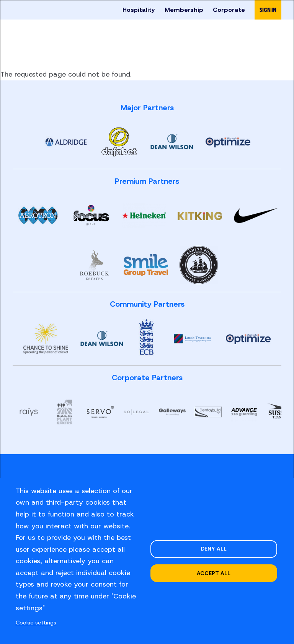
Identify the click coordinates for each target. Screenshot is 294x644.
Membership (184, 10)
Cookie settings (38, 622)
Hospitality (139, 10)
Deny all (213, 548)
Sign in (268, 10)
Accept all (213, 574)
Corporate (229, 10)
